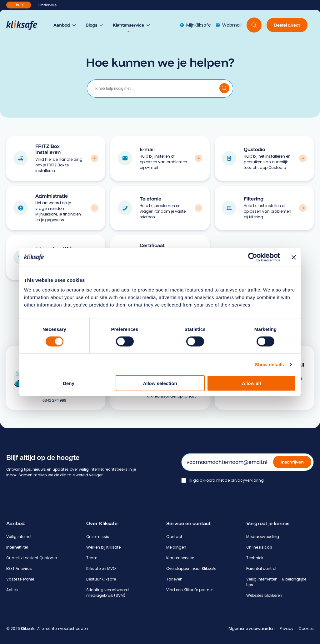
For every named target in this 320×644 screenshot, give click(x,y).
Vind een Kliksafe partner (190, 590)
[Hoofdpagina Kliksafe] (25, 25)
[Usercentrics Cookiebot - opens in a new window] (253, 257)
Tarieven (174, 579)
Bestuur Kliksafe (101, 579)
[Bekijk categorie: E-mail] (198, 158)
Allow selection (160, 383)
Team (92, 558)
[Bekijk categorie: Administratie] (94, 208)
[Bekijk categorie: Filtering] (303, 208)
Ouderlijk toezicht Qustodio (32, 558)
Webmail (229, 25)
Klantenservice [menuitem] (128, 25)
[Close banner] (294, 257)
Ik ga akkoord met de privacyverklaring (227, 480)
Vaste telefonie (20, 579)
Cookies (306, 629)
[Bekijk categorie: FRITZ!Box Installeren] (94, 158)
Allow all (251, 383)
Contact (174, 537)
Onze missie (98, 537)
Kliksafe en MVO (101, 568)
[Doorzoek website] (254, 25)
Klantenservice (180, 558)
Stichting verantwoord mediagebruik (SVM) (107, 593)
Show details (270, 364)
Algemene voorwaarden (252, 629)
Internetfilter (17, 547)
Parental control (261, 568)
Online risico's (259, 547)
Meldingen (176, 547)
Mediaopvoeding (263, 537)
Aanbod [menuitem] (62, 25)
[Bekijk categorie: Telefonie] (198, 208)
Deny (69, 383)
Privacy (287, 629)
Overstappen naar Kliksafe (191, 568)
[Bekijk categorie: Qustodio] (303, 158)
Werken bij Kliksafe (103, 547)
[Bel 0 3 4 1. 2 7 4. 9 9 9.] (70, 400)
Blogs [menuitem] (91, 25)
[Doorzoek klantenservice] (224, 88)
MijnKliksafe (195, 25)
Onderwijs (47, 5)
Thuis (19, 5)
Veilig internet (19, 537)
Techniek (255, 558)
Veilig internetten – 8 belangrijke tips (276, 582)
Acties (12, 590)
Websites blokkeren (264, 595)
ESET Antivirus (19, 568)
